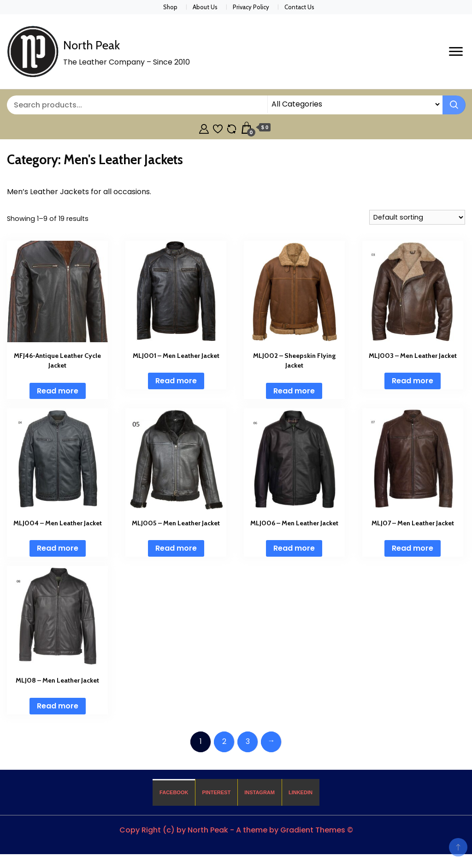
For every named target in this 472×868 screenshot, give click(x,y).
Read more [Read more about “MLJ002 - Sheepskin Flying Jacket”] (294, 391)
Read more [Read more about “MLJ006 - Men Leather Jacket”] (294, 548)
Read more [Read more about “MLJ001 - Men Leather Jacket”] (176, 381)
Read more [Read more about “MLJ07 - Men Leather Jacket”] (413, 548)
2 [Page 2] (224, 741)
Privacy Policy (251, 7)
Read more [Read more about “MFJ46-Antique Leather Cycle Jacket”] (58, 391)
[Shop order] (417, 217)
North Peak (91, 45)
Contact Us (299, 7)
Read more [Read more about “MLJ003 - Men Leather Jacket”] (413, 381)
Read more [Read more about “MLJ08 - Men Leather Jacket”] (58, 706)
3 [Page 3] (248, 741)
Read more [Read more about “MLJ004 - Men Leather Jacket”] (58, 548)
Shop (170, 7)
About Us (205, 7)
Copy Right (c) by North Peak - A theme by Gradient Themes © (236, 830)
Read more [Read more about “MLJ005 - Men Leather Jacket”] (176, 548)
